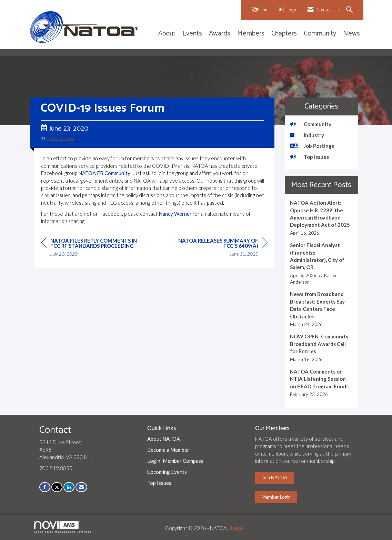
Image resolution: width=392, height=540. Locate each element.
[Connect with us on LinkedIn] (69, 487)
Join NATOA (274, 478)
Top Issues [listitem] (309, 157)
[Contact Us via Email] (81, 487)
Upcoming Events (167, 472)
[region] (216, 248)
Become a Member (168, 450)
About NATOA (164, 439)
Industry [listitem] (307, 135)
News (351, 34)
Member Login (276, 497)
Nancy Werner (175, 214)
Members (251, 34)
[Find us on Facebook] (45, 487)
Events (192, 34)
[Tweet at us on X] (57, 487)
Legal (237, 528)
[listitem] (321, 218)
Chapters (284, 34)
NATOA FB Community (104, 173)
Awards (220, 34)
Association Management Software (63, 527)
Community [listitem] (311, 124)
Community (320, 34)
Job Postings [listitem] (312, 146)
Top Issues (60, 138)
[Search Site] (350, 10)
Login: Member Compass (175, 461)
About (167, 34)
